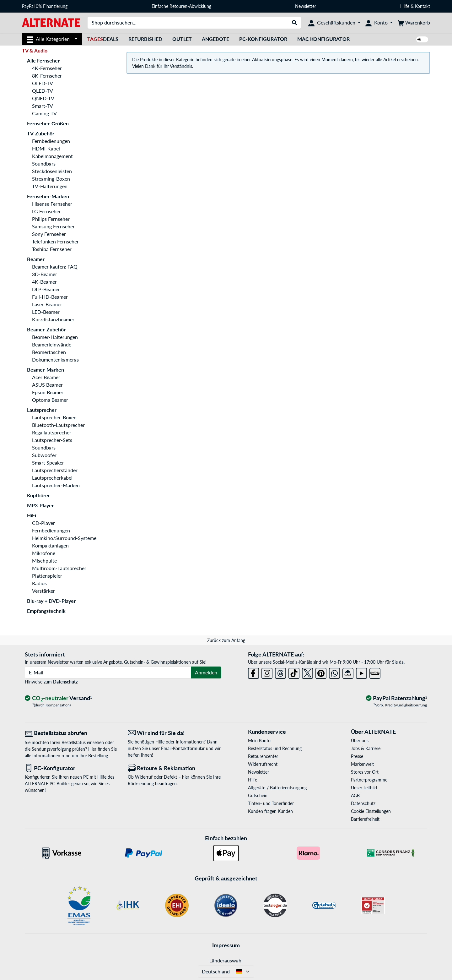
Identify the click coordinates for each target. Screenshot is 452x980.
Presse (357, 756)
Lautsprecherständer (55, 470)
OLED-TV (43, 83)
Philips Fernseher (51, 219)
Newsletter (306, 6)
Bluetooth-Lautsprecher (58, 425)
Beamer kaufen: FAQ (55, 267)
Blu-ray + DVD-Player (51, 601)
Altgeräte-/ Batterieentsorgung (277, 788)
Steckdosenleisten (52, 171)
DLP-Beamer (46, 289)
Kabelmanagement (52, 156)
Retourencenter (263, 756)
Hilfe (405, 6)
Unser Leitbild (364, 788)
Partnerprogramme (369, 780)
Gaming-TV (44, 113)
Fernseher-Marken (48, 196)
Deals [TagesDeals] (103, 39)
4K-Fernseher (47, 68)
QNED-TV (43, 98)
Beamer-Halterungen (55, 337)
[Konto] (379, 23)
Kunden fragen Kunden (270, 811)
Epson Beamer (48, 392)
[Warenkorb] (414, 23)
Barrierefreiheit (365, 819)
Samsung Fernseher (53, 226)
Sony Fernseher (49, 234)
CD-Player (43, 523)
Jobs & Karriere (366, 748)
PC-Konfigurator (263, 39)
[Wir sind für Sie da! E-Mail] (175, 733)
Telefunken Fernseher (55, 241)
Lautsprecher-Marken (56, 485)
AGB (355, 795)
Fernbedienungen (51, 141)
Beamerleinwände (52, 344)
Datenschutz (65, 682)
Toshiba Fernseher (52, 249)
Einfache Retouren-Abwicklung (181, 6)
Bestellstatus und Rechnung (275, 748)
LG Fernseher (46, 211)
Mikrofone (44, 553)
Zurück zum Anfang (226, 640)
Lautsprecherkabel (52, 478)
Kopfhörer (38, 495)
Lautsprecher (42, 410)
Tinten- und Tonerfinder (271, 803)
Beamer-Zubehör (46, 329)
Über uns (360, 740)
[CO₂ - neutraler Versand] (58, 698)
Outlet (182, 39)
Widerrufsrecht (263, 764)
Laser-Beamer (47, 304)
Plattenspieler (47, 576)
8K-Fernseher (47, 76)
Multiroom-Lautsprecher (59, 568)
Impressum (226, 945)
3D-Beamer (45, 274)
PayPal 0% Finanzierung (45, 6)
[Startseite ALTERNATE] (51, 22)
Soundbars (44, 163)
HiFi (32, 515)
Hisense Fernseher (52, 204)
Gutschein (258, 795)
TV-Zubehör (41, 133)
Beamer (36, 259)
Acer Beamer (46, 377)
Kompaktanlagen (50, 545)
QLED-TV (43, 91)
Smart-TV (43, 106)
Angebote (215, 39)
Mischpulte (44, 561)
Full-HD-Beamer (50, 297)
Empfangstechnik (46, 611)
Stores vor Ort (365, 772)
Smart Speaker (48, 463)
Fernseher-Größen (48, 123)
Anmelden (206, 672)
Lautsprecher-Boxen (54, 417)
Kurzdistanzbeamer (53, 319)
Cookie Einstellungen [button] (371, 811)
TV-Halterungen (50, 186)
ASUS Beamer (47, 385)
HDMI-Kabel (46, 148)
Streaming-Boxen (51, 179)
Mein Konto (259, 740)
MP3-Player (40, 505)
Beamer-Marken (46, 370)
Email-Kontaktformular (183, 748)
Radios (39, 583)
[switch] (422, 39)
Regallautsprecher (52, 432)
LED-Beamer (46, 312)
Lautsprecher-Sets (52, 440)
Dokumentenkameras (55, 359)
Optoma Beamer (50, 400)
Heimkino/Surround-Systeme (64, 538)
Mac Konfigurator (323, 39)
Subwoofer (44, 455)
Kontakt (422, 6)
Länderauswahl (226, 960)
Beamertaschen (49, 352)
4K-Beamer (44, 282)
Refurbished (145, 39)
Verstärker (43, 591)
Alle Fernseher (43, 60)
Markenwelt (362, 764)
